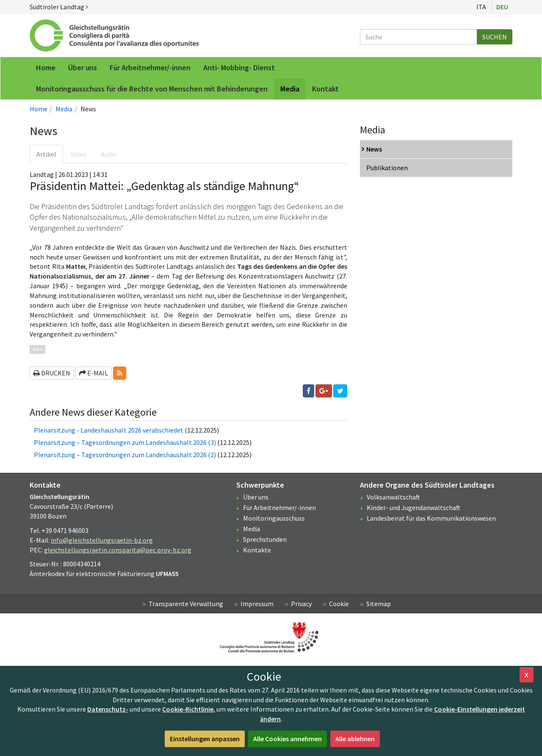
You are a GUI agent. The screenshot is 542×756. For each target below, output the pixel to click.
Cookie (339, 604)
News (374, 149)
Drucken (52, 373)
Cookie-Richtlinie (188, 709)
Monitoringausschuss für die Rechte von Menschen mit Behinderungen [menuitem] (152, 89)
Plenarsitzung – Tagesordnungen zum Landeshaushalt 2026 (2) (125, 455)
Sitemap (379, 604)
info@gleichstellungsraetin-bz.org (102, 540)
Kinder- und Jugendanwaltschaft (413, 508)
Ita (481, 7)
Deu (502, 7)
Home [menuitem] (46, 68)
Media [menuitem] (290, 89)
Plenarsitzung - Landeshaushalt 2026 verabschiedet (109, 430)
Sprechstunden (265, 539)
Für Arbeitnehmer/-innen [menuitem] (150, 68)
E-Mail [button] (94, 373)
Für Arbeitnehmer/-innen (279, 508)
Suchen (495, 37)
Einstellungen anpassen (205, 739)
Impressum (257, 604)
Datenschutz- (108, 709)
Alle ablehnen (355, 739)
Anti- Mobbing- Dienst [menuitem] (239, 68)
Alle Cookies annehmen (288, 739)
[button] (120, 373)
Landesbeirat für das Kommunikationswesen (431, 518)
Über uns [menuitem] (83, 68)
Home (39, 109)
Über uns (256, 497)
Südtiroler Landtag (59, 7)
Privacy (301, 604)
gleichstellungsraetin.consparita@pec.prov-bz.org (118, 550)
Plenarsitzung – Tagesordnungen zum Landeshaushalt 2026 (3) (125, 442)
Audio (109, 154)
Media (64, 109)
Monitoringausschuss (274, 518)
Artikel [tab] (46, 154)
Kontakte (257, 550)
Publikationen (387, 168)
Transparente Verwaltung (186, 604)
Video (79, 154)
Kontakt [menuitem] (325, 89)
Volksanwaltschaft (393, 497)
